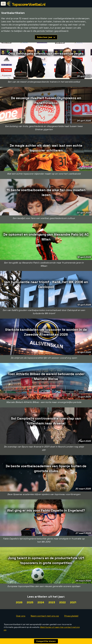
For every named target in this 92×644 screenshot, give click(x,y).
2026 (19, 602)
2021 (73, 602)
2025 (30, 602)
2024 (41, 602)
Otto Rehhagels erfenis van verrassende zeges (46, 53)
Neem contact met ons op (45, 616)
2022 (62, 602)
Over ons (21, 616)
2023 (52, 602)
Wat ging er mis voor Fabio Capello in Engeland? (46, 510)
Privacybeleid (71, 616)
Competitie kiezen (46, 641)
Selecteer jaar (46, 37)
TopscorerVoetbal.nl (29, 4)
